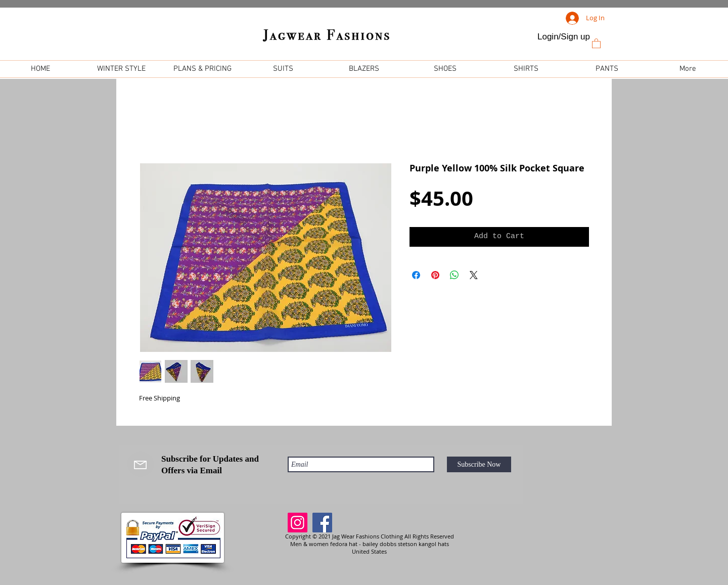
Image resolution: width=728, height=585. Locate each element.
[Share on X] (474, 275)
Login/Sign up (564, 37)
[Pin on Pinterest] (435, 275)
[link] (596, 43)
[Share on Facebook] (416, 275)
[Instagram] (298, 523)
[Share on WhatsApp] (454, 275)
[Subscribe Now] (479, 464)
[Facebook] (322, 523)
